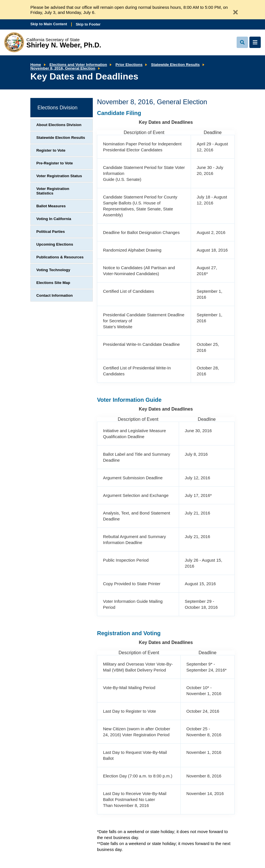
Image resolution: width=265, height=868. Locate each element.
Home (36, 65)
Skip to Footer (88, 24)
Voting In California (54, 219)
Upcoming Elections (55, 244)
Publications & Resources (60, 257)
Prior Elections (129, 65)
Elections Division (57, 108)
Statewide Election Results (175, 65)
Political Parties (51, 232)
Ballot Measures (51, 206)
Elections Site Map (53, 283)
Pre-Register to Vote (55, 163)
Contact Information (54, 295)
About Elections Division (59, 125)
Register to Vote (51, 150)
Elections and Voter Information (78, 65)
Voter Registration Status (59, 176)
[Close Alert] (233, 10)
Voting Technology (53, 270)
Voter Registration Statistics (53, 191)
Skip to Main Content (49, 24)
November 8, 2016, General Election (63, 68)
